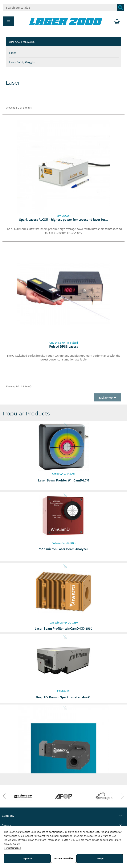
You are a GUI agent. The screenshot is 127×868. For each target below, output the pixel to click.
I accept (100, 859)
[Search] (63, 7)
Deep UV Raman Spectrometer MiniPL (64, 697)
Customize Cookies (63, 858)
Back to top (108, 397)
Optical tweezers (22, 42)
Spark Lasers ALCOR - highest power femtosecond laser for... (64, 219)
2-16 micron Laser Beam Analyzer (64, 549)
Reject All (27, 859)
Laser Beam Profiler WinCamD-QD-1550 (63, 628)
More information (12, 848)
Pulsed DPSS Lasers (64, 346)
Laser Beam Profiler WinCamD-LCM (63, 480)
